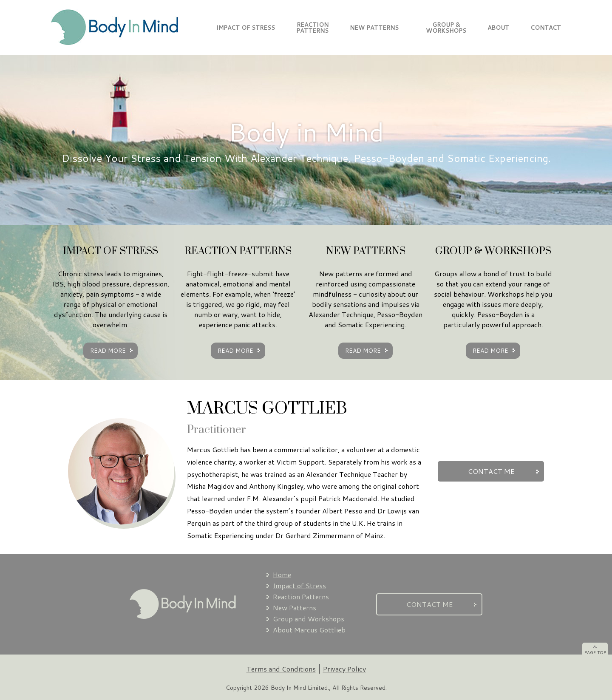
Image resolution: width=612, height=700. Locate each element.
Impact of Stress (299, 585)
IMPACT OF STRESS (246, 28)
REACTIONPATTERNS (312, 28)
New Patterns (295, 608)
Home (282, 574)
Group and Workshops (309, 619)
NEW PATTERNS (374, 28)
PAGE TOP (595, 652)
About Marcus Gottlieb (309, 630)
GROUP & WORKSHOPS (443, 28)
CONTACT (546, 28)
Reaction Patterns (301, 597)
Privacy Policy (344, 669)
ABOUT (498, 28)
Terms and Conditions (281, 669)
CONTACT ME (491, 471)
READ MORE (108, 351)
